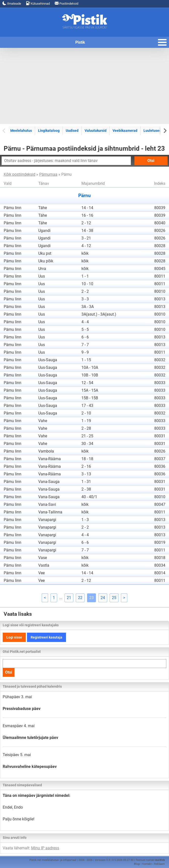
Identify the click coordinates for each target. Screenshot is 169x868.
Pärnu (84, 196)
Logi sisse (14, 637)
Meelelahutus (21, 131)
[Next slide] (165, 130)
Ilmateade (12, 3)
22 (80, 598)
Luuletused (152, 131)
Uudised (72, 131)
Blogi (137, 864)
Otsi (151, 161)
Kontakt (147, 864)
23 (91, 598)
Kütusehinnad (38, 3)
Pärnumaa (48, 174)
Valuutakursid (96, 131)
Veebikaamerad (125, 131)
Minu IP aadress (45, 848)
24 (103, 598)
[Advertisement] (84, 86)
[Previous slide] (4, 130)
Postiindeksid (66, 3)
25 (114, 598)
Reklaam (159, 864)
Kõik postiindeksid (19, 174)
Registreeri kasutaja (46, 637)
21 (69, 598)
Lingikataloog (49, 131)
